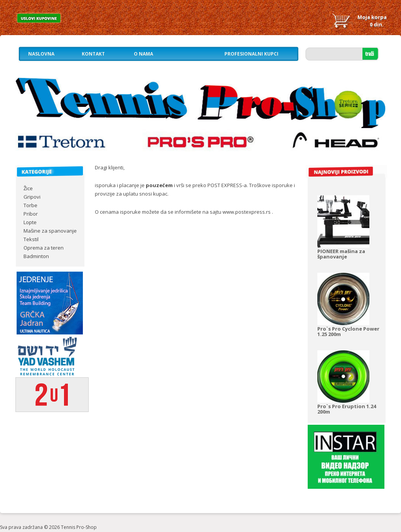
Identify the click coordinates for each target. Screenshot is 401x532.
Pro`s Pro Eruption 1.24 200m (347, 409)
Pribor (31, 214)
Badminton (36, 256)
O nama (143, 54)
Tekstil (31, 239)
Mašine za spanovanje (50, 231)
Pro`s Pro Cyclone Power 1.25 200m (348, 331)
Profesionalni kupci (251, 54)
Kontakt (93, 54)
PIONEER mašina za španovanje (341, 254)
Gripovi (32, 197)
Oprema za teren (44, 248)
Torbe (30, 205)
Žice (28, 188)
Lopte (30, 222)
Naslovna (41, 54)
